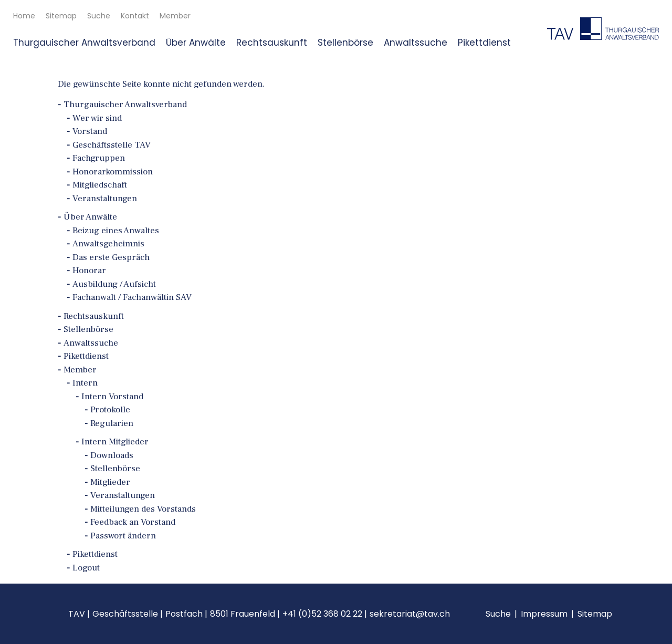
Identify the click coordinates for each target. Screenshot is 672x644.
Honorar (89, 271)
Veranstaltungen (105, 199)
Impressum (544, 614)
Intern (85, 383)
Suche (99, 16)
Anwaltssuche (416, 43)
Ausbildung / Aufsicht (114, 284)
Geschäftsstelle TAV (112, 145)
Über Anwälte (196, 43)
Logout (86, 568)
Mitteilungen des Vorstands (143, 509)
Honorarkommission (113, 172)
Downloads (112, 455)
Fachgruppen (99, 158)
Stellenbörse (345, 43)
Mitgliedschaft (100, 185)
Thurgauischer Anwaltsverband (84, 43)
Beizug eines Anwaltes (116, 231)
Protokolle (110, 410)
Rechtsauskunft (272, 43)
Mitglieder (110, 482)
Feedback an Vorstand (133, 522)
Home (24, 16)
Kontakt (135, 16)
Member (175, 16)
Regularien (112, 423)
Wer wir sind (97, 118)
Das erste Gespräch (111, 257)
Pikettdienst (484, 43)
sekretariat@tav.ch (410, 614)
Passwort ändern (123, 536)
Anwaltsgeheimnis (108, 244)
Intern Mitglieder (115, 442)
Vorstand (90, 131)
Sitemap (61, 16)
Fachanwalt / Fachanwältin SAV (132, 297)
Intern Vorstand (112, 397)
